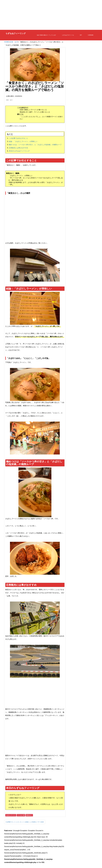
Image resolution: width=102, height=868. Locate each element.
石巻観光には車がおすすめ (18, 148)
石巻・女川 (14, 42)
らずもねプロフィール (68, 35)
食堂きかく (29, 815)
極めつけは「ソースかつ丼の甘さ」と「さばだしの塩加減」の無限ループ (35, 145)
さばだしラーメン (11, 815)
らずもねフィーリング (16, 34)
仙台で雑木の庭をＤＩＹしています (46, 35)
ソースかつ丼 (21, 815)
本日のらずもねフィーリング (19, 151)
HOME (7, 42)
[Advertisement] (51, 15)
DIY (81, 35)
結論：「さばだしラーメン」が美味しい (23, 141)
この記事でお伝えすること (18, 138)
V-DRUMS (91, 35)
